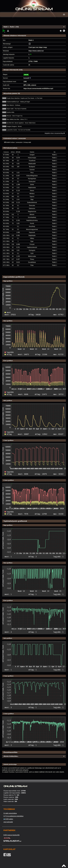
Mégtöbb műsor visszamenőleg (55, 133)
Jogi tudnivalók (8, 822)
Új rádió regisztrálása (10, 813)
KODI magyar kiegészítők (11, 835)
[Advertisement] (34, 22)
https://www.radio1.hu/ (36, 51)
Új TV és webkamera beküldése (13, 816)
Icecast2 (26, 78)
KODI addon (8, 819)
